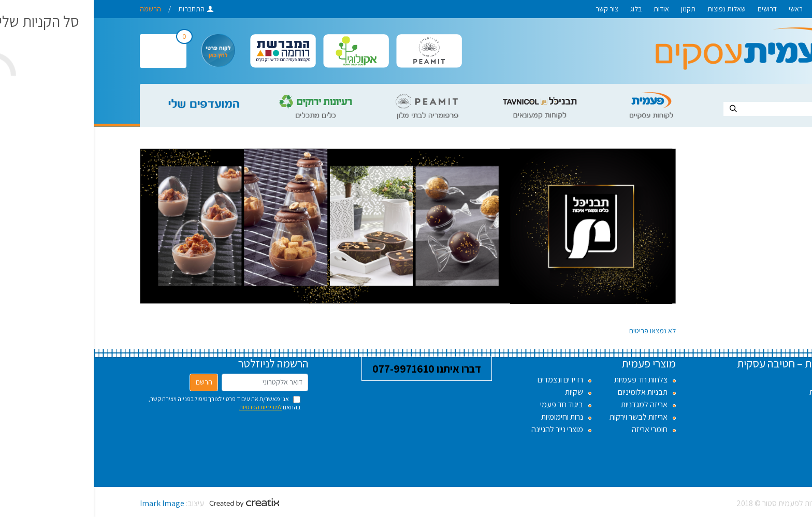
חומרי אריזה (556, 429)
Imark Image (68, 503)
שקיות (480, 392)
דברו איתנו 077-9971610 (333, 369)
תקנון (594, 9)
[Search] (704, 109)
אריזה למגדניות (550, 404)
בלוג (542, 9)
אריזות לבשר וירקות (545, 417)
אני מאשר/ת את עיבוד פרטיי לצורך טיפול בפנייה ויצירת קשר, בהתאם (130, 403)
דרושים (673, 9)
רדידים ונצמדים (467, 380)
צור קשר (513, 9)
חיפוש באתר (741, 94)
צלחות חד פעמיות (547, 380)
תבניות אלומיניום (549, 392)
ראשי (702, 9)
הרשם (110, 382)
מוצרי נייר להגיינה (463, 429)
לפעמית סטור (743, 9)
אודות (568, 9)
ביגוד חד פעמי (468, 404)
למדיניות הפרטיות (167, 407)
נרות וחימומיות (468, 417)
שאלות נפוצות (633, 9)
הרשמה (57, 9)
